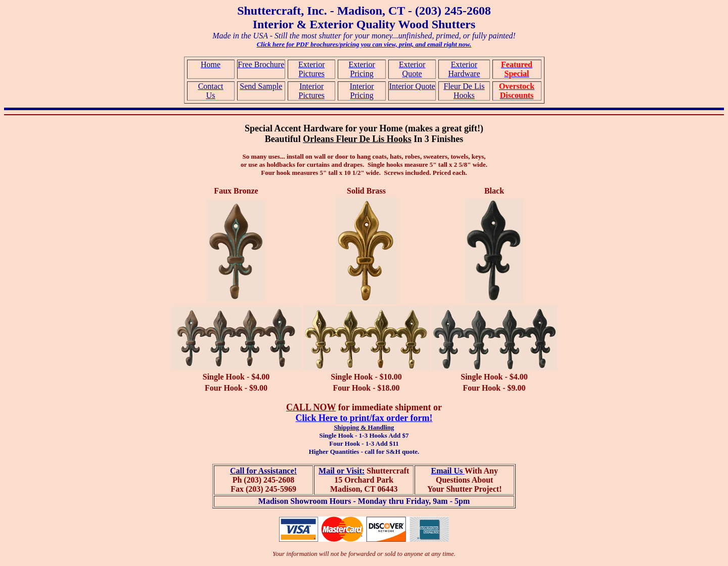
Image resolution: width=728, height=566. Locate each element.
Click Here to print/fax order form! (364, 418)
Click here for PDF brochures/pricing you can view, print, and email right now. (364, 44)
